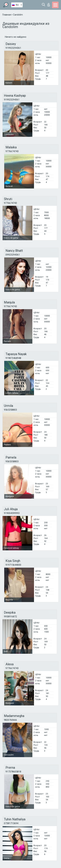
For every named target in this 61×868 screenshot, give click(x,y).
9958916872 (10, 617)
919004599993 (12, 513)
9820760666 (10, 720)
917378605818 (13, 772)
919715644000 (13, 565)
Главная (7, 15)
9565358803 (10, 410)
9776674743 (12, 151)
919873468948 (13, 358)
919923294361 (13, 48)
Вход (49, 5)
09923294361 (13, 255)
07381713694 (11, 823)
